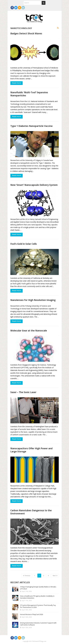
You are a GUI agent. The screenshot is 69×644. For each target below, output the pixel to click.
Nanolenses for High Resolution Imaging (33, 300)
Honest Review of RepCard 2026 (31, 614)
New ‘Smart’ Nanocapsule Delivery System (34, 185)
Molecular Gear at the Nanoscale (29, 331)
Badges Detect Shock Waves (26, 33)
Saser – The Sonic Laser (23, 392)
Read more (17, 83)
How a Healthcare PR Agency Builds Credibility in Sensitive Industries (37, 597)
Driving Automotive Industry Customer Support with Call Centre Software (38, 624)
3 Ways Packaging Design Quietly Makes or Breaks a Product (38, 588)
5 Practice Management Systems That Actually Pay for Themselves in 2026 (38, 606)
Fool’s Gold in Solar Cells (24, 244)
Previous (27, 576)
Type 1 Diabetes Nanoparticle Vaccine (31, 126)
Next (55, 576)
